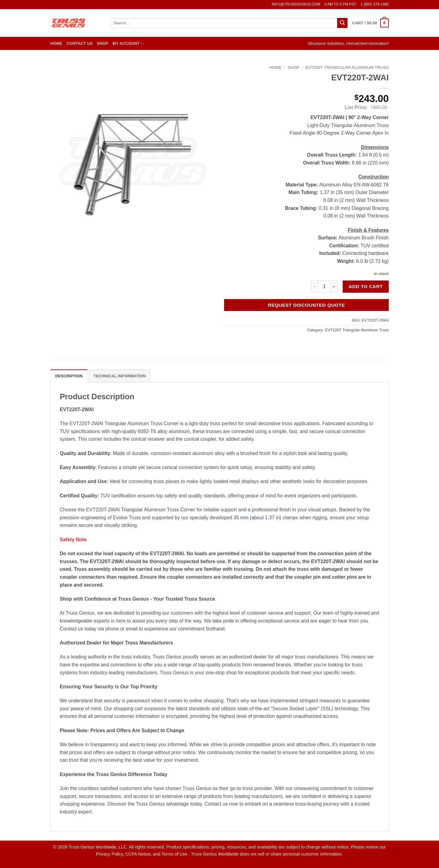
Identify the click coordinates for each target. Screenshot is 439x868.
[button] (371, 23)
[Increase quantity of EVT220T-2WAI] (334, 287)
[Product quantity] (324, 287)
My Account (128, 43)
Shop (103, 43)
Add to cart (366, 286)
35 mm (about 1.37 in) (257, 518)
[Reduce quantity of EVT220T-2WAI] (315, 287)
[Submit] (342, 23)
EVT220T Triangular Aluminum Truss (347, 67)
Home (56, 43)
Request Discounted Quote (307, 305)
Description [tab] (69, 376)
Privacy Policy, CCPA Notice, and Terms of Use (142, 854)
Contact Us (80, 43)
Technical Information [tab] (120, 376)
